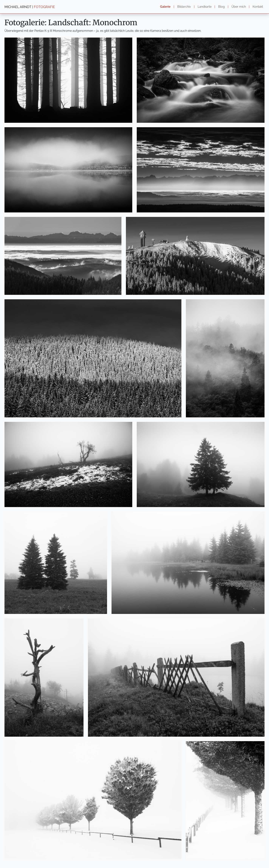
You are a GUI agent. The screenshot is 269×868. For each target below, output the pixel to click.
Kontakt (258, 7)
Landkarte (205, 7)
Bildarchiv (184, 7)
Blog (221, 7)
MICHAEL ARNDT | (30, 7)
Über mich (239, 7)
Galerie (165, 7)
